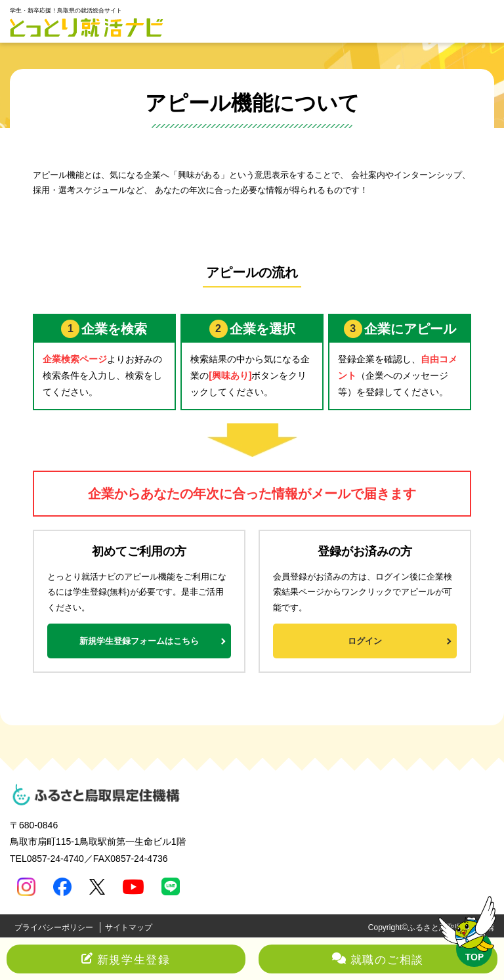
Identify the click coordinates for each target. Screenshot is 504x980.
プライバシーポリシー (54, 927)
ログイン (365, 641)
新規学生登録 (126, 960)
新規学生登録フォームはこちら (139, 641)
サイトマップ (129, 927)
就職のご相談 (378, 960)
